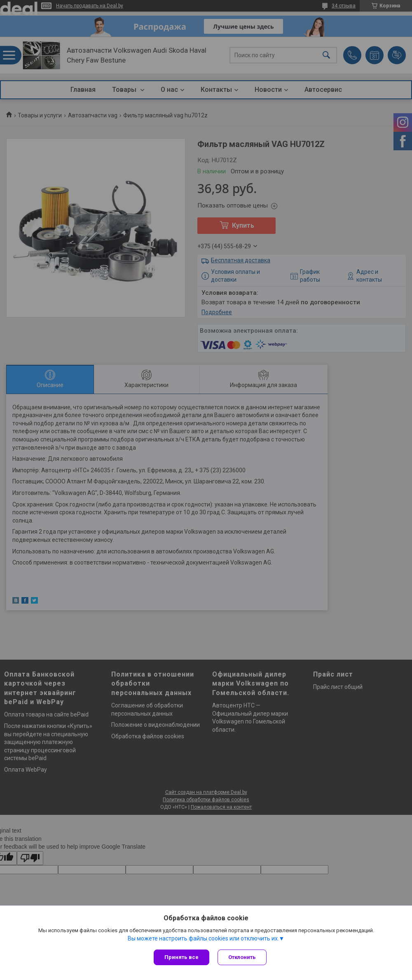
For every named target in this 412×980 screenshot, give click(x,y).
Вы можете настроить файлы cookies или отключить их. (203, 938)
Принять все (181, 957)
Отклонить (242, 957)
